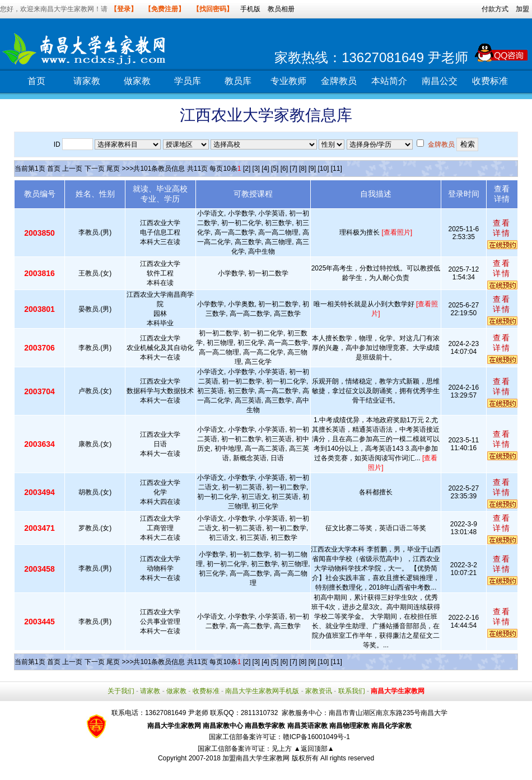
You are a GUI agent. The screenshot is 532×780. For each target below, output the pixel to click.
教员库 (238, 81)
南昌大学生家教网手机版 (262, 691)
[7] (293, 169)
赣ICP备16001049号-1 (316, 737)
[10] (323, 169)
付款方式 (495, 9)
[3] (256, 169)
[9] (312, 169)
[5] (275, 169)
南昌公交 (440, 81)
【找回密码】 (213, 9)
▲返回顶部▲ (314, 749)
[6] (284, 169)
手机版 (250, 9)
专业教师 (288, 81)
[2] (247, 169)
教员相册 (281, 9)
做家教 (137, 81)
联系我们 (352, 691)
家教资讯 (319, 691)
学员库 (188, 81)
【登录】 (124, 9)
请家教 (87, 81)
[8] (303, 169)
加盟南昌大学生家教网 (256, 758)
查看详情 (502, 228)
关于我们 (121, 691)
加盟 (522, 9)
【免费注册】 (165, 9)
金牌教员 (339, 81)
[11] (337, 169)
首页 (36, 81)
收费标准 (490, 81)
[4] (265, 169)
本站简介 (389, 81)
